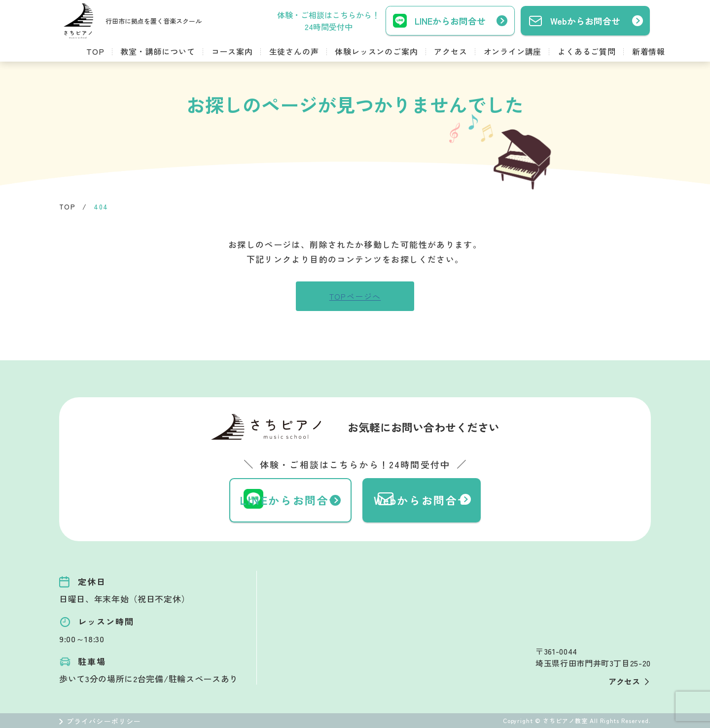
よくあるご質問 (587, 51)
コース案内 (232, 51)
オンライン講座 (513, 51)
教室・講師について (158, 51)
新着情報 (649, 51)
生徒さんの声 (294, 51)
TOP (95, 51)
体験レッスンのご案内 (376, 51)
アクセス (450, 51)
